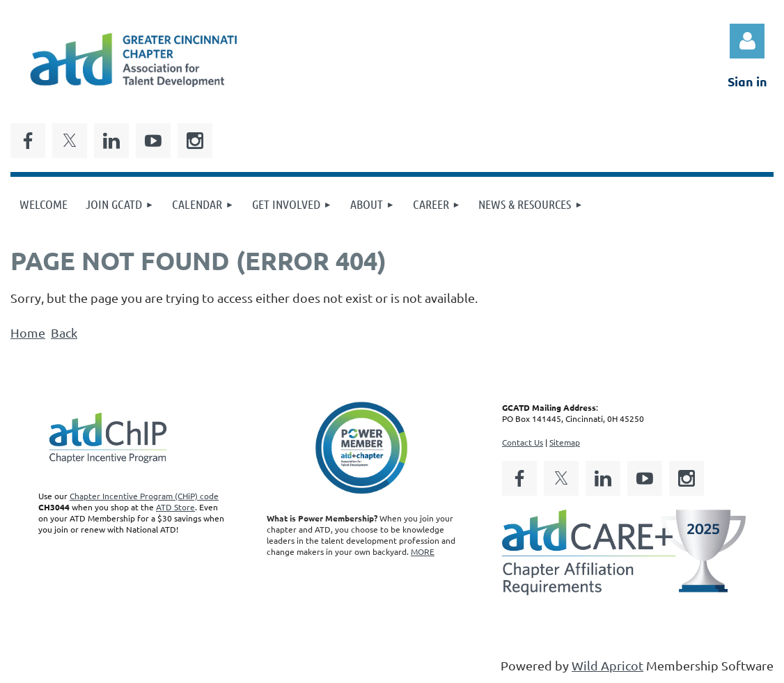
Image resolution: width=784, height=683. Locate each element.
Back (64, 332)
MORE (423, 551)
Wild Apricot (607, 665)
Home (28, 332)
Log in (747, 41)
